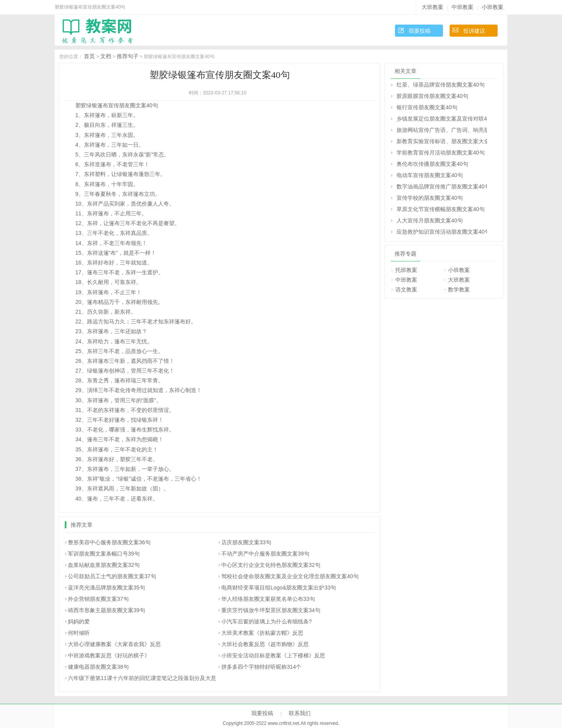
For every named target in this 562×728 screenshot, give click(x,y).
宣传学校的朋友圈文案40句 (430, 198)
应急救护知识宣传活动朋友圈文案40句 (442, 232)
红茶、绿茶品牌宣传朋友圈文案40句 (441, 85)
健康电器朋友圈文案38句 (98, 667)
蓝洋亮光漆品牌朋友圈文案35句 (107, 588)
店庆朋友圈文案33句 (246, 542)
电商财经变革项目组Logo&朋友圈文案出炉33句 (279, 588)
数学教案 (459, 289)
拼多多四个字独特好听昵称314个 (261, 667)
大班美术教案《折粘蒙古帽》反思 (262, 633)
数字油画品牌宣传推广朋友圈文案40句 (442, 186)
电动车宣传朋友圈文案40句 (430, 175)
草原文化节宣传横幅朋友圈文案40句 (441, 209)
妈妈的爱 (79, 621)
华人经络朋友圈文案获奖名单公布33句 (268, 599)
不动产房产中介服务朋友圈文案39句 (265, 554)
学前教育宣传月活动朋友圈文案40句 (441, 153)
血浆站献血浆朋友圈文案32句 (104, 565)
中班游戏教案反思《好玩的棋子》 (109, 655)
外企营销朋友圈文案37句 (98, 599)
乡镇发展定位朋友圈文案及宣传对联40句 (442, 119)
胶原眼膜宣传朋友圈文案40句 (432, 96)
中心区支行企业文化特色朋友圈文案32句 (271, 565)
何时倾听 (79, 633)
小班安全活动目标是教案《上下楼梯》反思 (273, 655)
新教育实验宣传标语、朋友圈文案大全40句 (442, 141)
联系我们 (300, 713)
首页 (89, 56)
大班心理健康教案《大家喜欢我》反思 (114, 644)
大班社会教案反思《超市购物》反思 (265, 644)
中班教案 (462, 7)
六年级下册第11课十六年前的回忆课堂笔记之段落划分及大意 (142, 678)
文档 (106, 56)
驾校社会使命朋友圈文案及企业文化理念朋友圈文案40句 (290, 576)
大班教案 (432, 7)
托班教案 (406, 270)
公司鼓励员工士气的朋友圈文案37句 (112, 576)
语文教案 (406, 289)
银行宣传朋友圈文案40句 (427, 107)
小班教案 (493, 7)
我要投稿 (420, 31)
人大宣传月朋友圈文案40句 (430, 220)
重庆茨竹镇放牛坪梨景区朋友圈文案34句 (271, 610)
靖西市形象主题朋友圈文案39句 (107, 610)
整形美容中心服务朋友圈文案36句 (109, 542)
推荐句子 (128, 56)
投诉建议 (474, 31)
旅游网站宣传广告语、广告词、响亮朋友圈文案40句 (442, 130)
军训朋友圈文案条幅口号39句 (104, 554)
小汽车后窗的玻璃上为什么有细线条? (267, 621)
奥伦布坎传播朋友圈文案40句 (432, 164)
